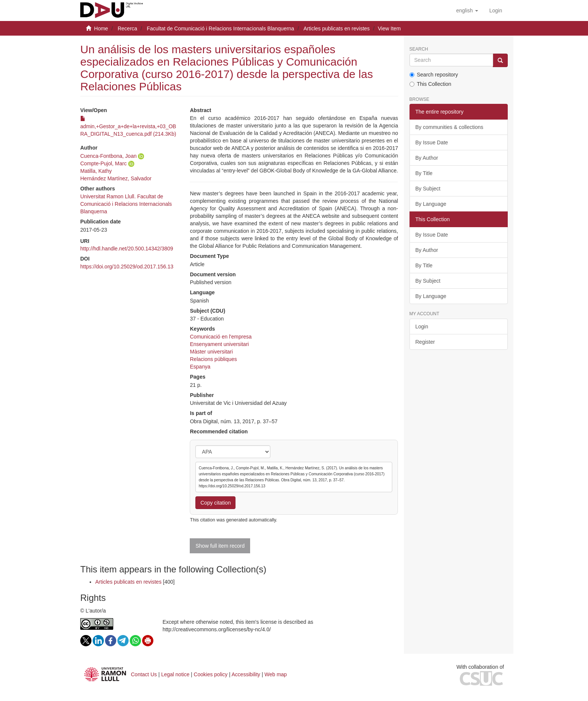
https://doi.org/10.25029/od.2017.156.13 (127, 267)
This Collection (430, 84)
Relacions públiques (213, 359)
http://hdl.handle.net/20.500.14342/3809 (127, 249)
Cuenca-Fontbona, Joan (108, 156)
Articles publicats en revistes (337, 28)
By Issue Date (432, 142)
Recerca (127, 28)
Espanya (200, 367)
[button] (467, 10)
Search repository (434, 75)
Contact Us (144, 674)
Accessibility (246, 674)
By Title (424, 173)
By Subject (428, 189)
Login (422, 327)
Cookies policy (211, 674)
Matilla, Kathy (96, 171)
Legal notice (175, 674)
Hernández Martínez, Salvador (116, 178)
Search (419, 49)
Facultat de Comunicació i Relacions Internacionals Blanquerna (220, 28)
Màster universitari (211, 352)
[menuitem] (496, 10)
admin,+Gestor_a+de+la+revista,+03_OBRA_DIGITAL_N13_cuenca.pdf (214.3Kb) (128, 126)
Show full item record (220, 546)
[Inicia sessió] (496, 10)
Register (425, 342)
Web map (276, 674)
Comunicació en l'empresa (221, 337)
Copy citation (215, 503)
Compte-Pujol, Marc (103, 163)
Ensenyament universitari (219, 344)
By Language (431, 204)
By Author (427, 158)
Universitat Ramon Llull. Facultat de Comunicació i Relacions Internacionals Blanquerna (126, 204)
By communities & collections (449, 127)
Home (101, 28)
